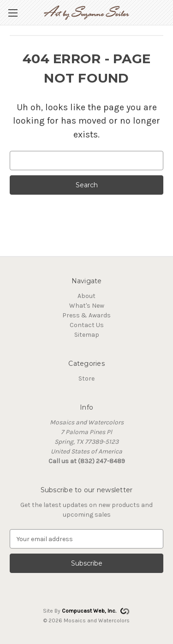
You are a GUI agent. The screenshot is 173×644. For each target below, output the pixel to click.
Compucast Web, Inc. (89, 611)
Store (86, 379)
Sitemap (87, 335)
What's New (87, 306)
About (86, 296)
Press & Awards (86, 315)
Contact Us (87, 325)
